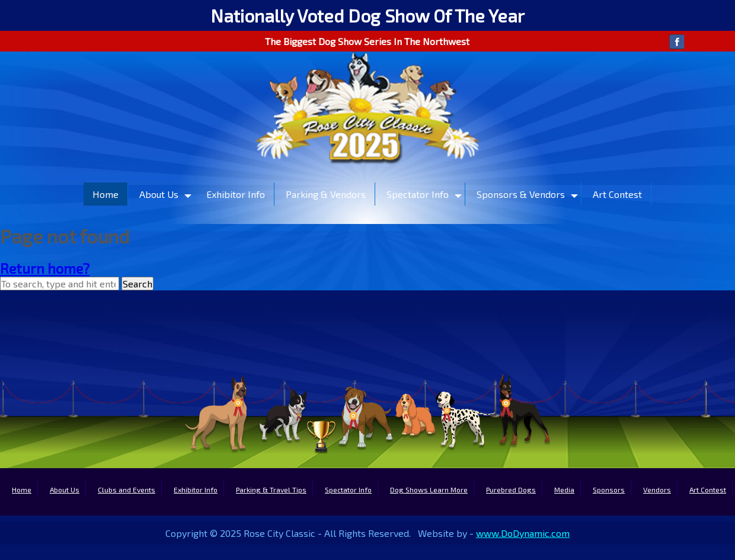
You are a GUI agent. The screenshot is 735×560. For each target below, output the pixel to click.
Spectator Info (418, 194)
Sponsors (609, 489)
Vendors (657, 489)
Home (106, 194)
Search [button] (138, 284)
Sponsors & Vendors (521, 194)
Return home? (45, 268)
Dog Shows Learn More (429, 489)
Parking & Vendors (326, 194)
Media (564, 489)
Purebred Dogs (511, 489)
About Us (159, 194)
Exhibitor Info (236, 194)
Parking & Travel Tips (271, 489)
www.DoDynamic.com (523, 533)
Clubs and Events (127, 489)
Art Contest (617, 194)
